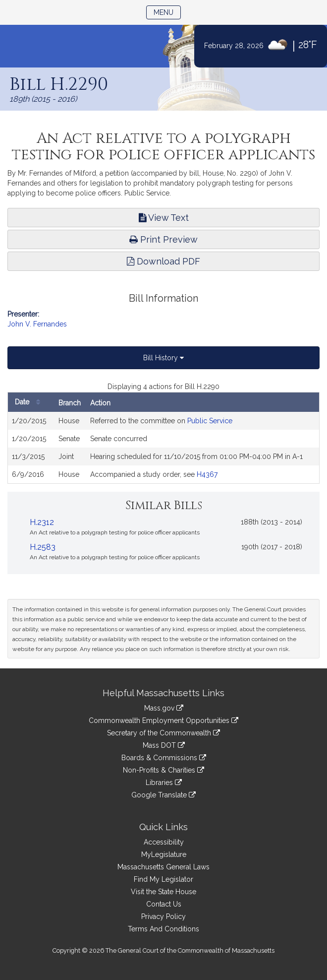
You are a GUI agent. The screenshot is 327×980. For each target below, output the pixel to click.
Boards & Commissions (164, 758)
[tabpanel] (163, 433)
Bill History (163, 358)
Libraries (164, 783)
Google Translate (163, 795)
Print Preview (163, 239)
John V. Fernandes (37, 324)
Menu (167, 12)
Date (30, 402)
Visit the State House (163, 892)
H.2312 (42, 522)
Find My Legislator (163, 879)
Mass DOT (164, 745)
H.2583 (43, 547)
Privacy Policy (163, 916)
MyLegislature (164, 854)
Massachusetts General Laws (163, 867)
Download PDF (163, 261)
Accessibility (164, 842)
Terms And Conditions (163, 929)
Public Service (210, 421)
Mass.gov (164, 708)
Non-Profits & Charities (163, 770)
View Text (164, 218)
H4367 (207, 474)
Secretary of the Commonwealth (163, 733)
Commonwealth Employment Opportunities (163, 720)
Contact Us (164, 904)
